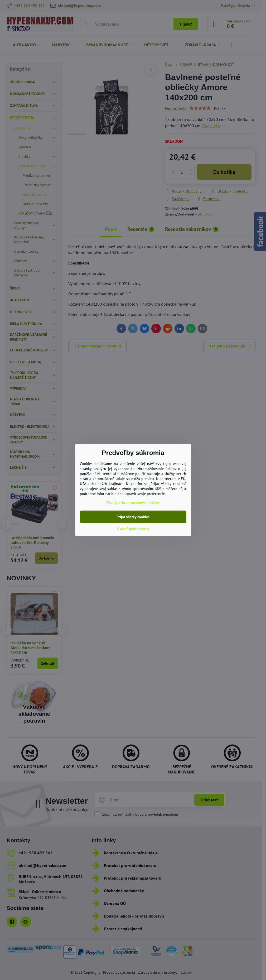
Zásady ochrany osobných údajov (133, 503)
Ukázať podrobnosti (133, 529)
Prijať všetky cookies (133, 517)
